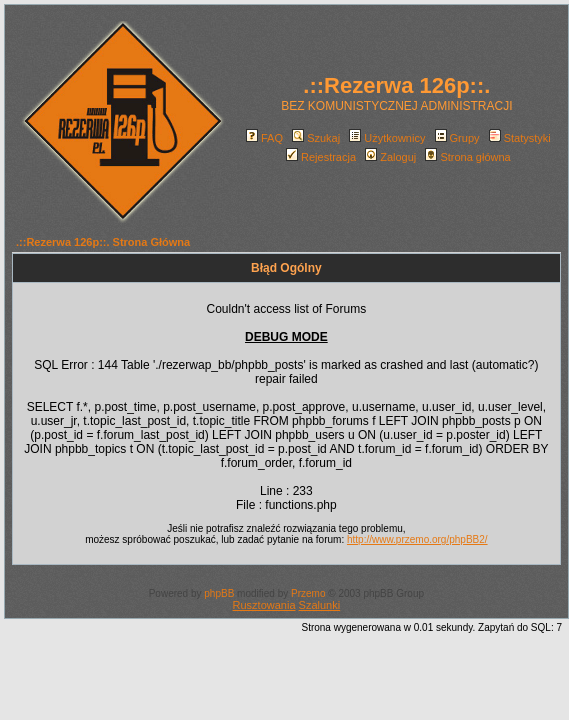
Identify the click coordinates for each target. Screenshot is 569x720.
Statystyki (520, 138)
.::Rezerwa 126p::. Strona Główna (103, 242)
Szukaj (316, 138)
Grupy (457, 138)
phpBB (219, 593)
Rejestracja (321, 157)
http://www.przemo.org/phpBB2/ (417, 539)
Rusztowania (264, 605)
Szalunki (320, 605)
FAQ (264, 138)
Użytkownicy (387, 138)
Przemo (308, 593)
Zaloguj (390, 157)
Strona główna (467, 157)
